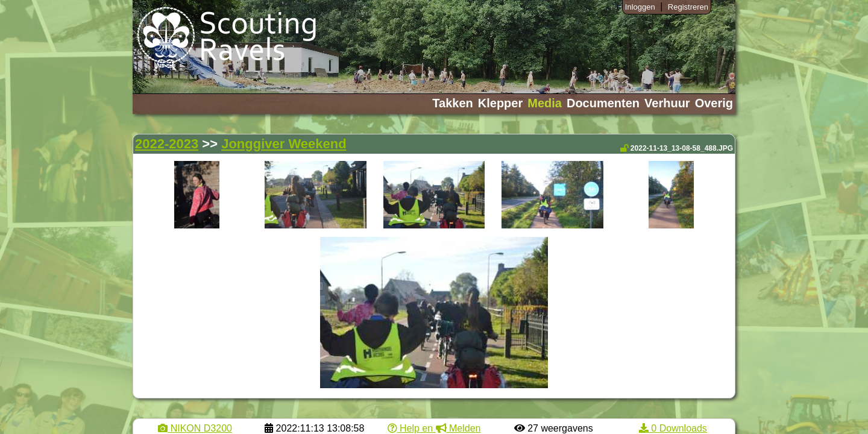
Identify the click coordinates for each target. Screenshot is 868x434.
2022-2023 (167, 144)
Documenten (603, 103)
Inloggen (640, 7)
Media (545, 103)
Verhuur (667, 103)
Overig (714, 103)
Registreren (688, 7)
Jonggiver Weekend (284, 144)
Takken (452, 103)
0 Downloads (673, 428)
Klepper (500, 103)
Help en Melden (434, 428)
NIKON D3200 (195, 428)
